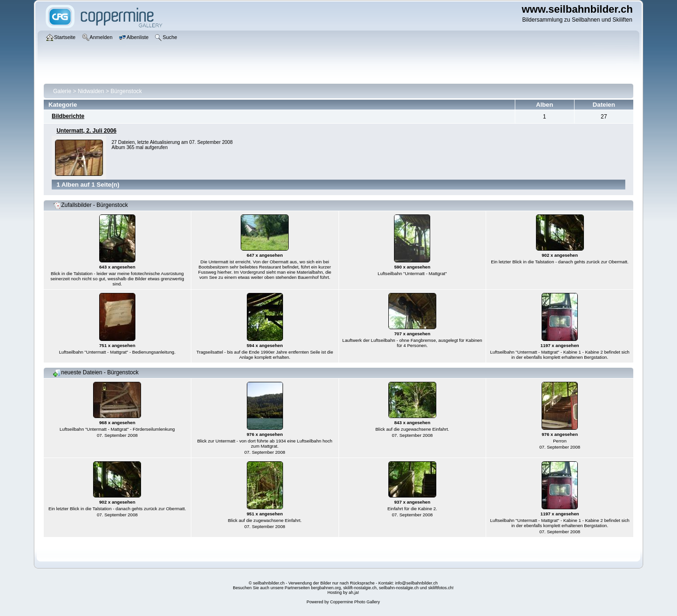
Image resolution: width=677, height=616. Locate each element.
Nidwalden (91, 91)
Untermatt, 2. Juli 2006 (86, 131)
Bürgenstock (126, 91)
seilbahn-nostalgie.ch (399, 588)
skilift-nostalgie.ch (360, 588)
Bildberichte (68, 116)
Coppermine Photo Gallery (355, 602)
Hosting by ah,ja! (343, 592)
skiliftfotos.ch (441, 588)
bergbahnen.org (326, 588)
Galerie (62, 91)
